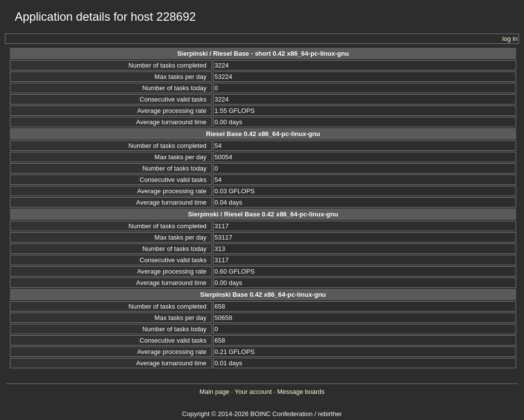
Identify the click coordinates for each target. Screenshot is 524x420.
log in (510, 39)
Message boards (301, 392)
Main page (214, 392)
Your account (253, 392)
